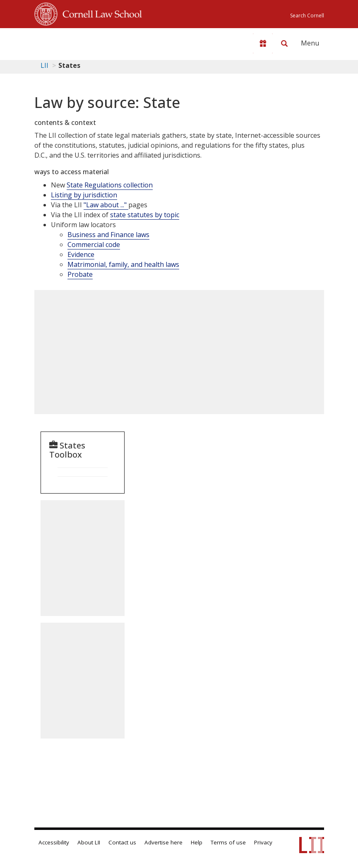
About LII (89, 842)
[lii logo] (67, 41)
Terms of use (228, 842)
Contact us (122, 842)
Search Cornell (307, 16)
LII (44, 65)
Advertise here (163, 842)
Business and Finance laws (108, 235)
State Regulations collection (110, 185)
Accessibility (54, 842)
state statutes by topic (145, 215)
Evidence (81, 254)
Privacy (263, 842)
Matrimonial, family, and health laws (123, 264)
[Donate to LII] (263, 43)
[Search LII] (284, 43)
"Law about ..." (106, 205)
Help (197, 842)
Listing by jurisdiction (84, 195)
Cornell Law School (100, 13)
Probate (80, 274)
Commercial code (94, 245)
